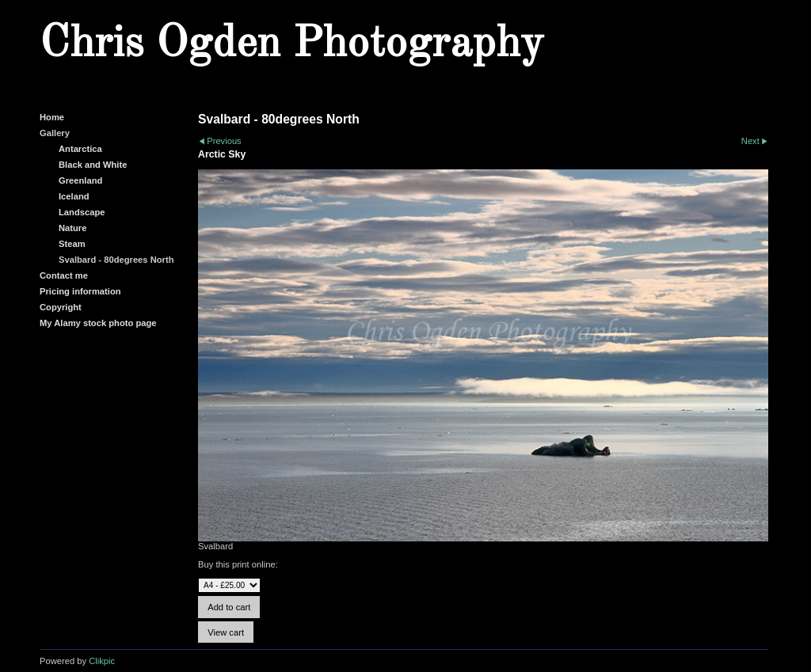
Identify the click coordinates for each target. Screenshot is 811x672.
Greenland (80, 180)
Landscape (82, 212)
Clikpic (102, 661)
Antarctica (80, 149)
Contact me (64, 275)
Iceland (74, 196)
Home (52, 117)
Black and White (93, 165)
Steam (72, 244)
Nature (72, 228)
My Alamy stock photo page (98, 323)
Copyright (61, 307)
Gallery (55, 133)
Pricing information (80, 291)
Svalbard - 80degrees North (116, 260)
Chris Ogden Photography (291, 44)
